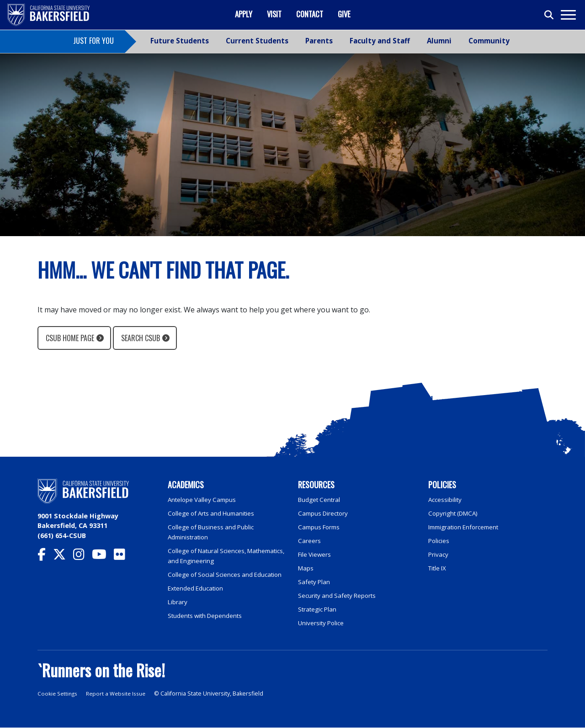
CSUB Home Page (70, 338)
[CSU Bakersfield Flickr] (123, 557)
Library (178, 610)
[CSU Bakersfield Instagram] (82, 557)
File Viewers (316, 553)
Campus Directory (325, 513)
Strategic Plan (319, 608)
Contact (310, 14)
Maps (306, 567)
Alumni (439, 41)
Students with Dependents (208, 624)
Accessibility (446, 499)
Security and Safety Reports (340, 594)
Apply (244, 14)
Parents (319, 41)
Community (489, 41)
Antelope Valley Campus (204, 499)
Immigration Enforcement (467, 526)
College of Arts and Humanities (215, 513)
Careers (309, 540)
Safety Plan (315, 580)
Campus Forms (321, 526)
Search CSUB (141, 338)
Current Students (257, 41)
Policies (439, 540)
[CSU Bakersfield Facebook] (45, 557)
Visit (274, 14)
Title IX (439, 567)
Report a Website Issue (121, 694)
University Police (322, 621)
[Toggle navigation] (568, 15)
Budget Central (321, 499)
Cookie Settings (59, 694)
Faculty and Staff (380, 41)
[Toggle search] (549, 15)
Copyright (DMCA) (456, 513)
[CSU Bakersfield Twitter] (63, 557)
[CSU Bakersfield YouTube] (103, 557)
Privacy (439, 553)
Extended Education (198, 597)
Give (344, 14)
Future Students (180, 41)
